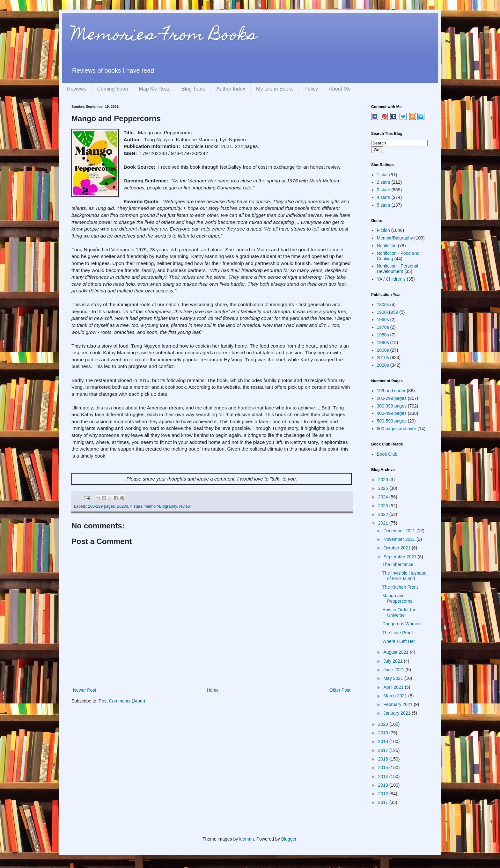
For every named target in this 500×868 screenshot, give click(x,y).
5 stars (384, 205)
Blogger (289, 839)
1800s (383, 305)
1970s (383, 327)
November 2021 (400, 539)
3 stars (384, 190)
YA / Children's (391, 279)
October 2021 (397, 548)
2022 (384, 514)
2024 (384, 497)
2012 (384, 794)
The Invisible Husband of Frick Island (404, 576)
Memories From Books (164, 36)
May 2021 (394, 678)
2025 (384, 488)
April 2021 (394, 687)
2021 (384, 523)
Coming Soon (112, 89)
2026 (384, 480)
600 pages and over (397, 429)
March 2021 (396, 696)
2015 (384, 768)
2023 (384, 506)
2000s (383, 350)
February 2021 (398, 704)
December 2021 (400, 531)
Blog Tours (193, 89)
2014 (384, 776)
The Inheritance (398, 564)
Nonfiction (387, 246)
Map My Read (155, 89)
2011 (384, 802)
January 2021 (397, 713)
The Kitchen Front (400, 587)
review (185, 506)
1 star (382, 175)
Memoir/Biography (161, 506)
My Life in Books (275, 89)
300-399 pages (392, 406)
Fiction (383, 230)
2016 (384, 759)
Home (213, 690)
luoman (246, 839)
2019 (384, 733)
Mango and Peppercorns (397, 598)
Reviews (77, 89)
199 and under (391, 391)
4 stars (136, 506)
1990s (383, 342)
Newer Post (85, 690)
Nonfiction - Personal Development (398, 269)
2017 (384, 750)
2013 (384, 785)
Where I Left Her (399, 641)
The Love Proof (398, 633)
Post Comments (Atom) (122, 701)
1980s (383, 335)
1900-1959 (388, 312)
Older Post (340, 690)
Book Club (387, 454)
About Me (340, 89)
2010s (383, 357)
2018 (384, 741)
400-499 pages (392, 413)
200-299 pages (101, 506)
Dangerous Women (401, 624)
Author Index (231, 89)
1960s (383, 320)
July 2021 (393, 661)
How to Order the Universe (399, 612)
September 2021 (400, 557)
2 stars (384, 182)
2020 (384, 724)
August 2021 (397, 652)
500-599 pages (392, 421)
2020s (122, 506)
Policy (311, 89)
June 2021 (394, 670)
